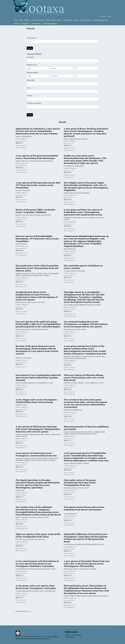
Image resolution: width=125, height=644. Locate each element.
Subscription (68, 20)
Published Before (33, 73)
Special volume (50, 20)
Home (15, 20)
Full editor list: (86, 20)
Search (76, 20)
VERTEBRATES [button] (25, 24)
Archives (41, 20)
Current (27, 20)
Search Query (31, 38)
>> (30, 611)
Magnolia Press (29, 639)
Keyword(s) (31, 80)
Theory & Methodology (100, 20)
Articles (34, 20)
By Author (30, 57)
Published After (32, 65)
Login (109, 17)
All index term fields (34, 103)
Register (103, 17)
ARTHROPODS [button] (36, 24)
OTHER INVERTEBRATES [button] (50, 24)
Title (28, 88)
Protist (16, 24)
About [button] (59, 20)
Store (21, 20)
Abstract (30, 96)
